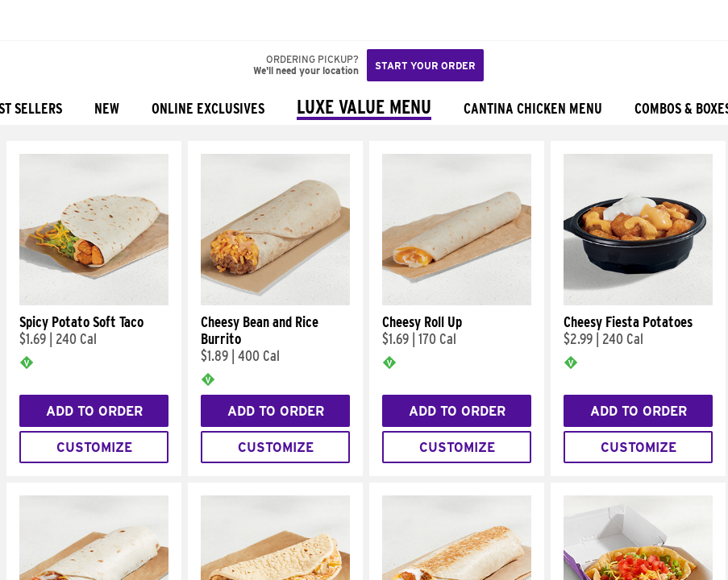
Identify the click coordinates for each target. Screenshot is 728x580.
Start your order (425, 66)
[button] (66, 20)
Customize (94, 447)
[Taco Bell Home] (28, 20)
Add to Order (94, 411)
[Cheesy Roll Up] (457, 301)
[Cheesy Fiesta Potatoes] (638, 301)
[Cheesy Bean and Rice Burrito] (275, 301)
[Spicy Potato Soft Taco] (94, 301)
